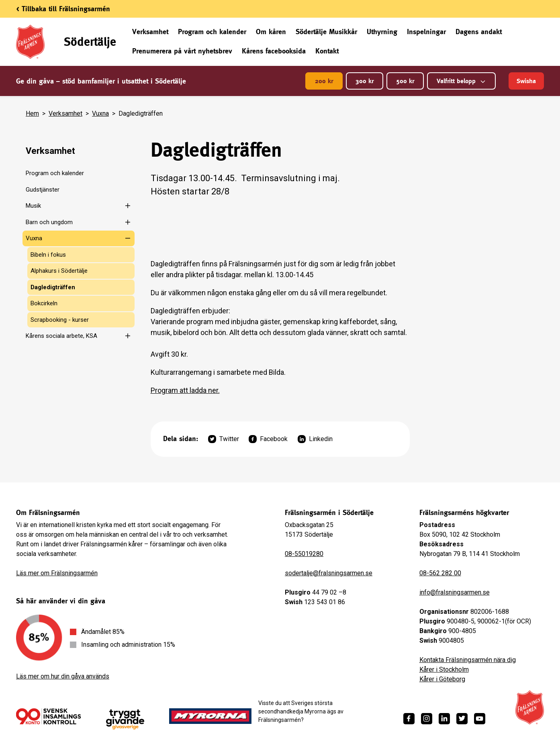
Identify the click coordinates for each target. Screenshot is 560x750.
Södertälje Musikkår (326, 32)
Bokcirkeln (44, 303)
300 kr (365, 81)
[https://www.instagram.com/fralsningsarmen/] (427, 719)
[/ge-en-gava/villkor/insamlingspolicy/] (48, 716)
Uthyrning (382, 32)
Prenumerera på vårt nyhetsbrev (182, 51)
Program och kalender (212, 32)
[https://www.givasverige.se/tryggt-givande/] (125, 720)
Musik (33, 206)
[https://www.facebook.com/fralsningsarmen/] (409, 719)
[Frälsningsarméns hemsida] (530, 707)
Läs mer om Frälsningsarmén (57, 573)
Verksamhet (150, 32)
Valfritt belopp (461, 81)
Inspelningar (426, 32)
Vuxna (100, 113)
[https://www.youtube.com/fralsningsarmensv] (480, 719)
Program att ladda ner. (185, 390)
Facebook (268, 439)
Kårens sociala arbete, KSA (61, 336)
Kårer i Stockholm (444, 669)
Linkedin (315, 439)
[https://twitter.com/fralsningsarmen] (462, 719)
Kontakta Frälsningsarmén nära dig (468, 660)
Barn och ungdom (49, 222)
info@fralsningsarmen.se (455, 592)
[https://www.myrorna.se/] (211, 716)
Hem (32, 113)
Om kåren (271, 32)
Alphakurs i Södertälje (59, 271)
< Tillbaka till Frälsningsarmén (63, 9)
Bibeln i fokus (48, 255)
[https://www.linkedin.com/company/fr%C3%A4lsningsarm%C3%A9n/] (444, 719)
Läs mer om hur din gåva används (63, 676)
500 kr (405, 81)
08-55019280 (304, 554)
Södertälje (90, 42)
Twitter (224, 439)
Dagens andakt (479, 32)
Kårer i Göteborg (442, 679)
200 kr (324, 81)
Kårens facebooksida (274, 51)
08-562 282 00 (440, 573)
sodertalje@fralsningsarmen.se (329, 573)
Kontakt (327, 51)
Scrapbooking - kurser (60, 320)
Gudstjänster (43, 190)
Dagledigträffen (53, 287)
